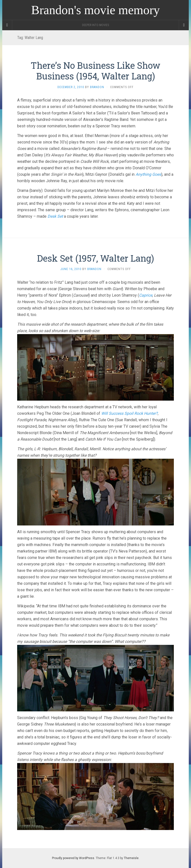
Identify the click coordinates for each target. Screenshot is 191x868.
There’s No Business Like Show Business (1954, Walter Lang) (95, 71)
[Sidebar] (7, 25)
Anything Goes (148, 174)
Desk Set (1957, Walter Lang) (95, 258)
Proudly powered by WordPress (73, 858)
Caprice (146, 295)
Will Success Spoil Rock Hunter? (129, 413)
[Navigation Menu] (184, 25)
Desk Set (55, 216)
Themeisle (131, 858)
